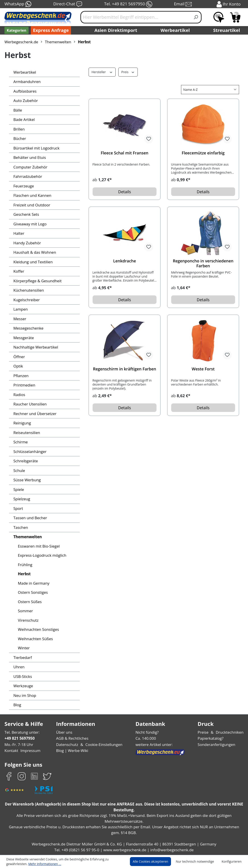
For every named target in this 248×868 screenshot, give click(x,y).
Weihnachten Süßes (35, 639)
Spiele (19, 489)
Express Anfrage (50, 30)
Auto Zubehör (25, 101)
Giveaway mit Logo (30, 224)
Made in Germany (33, 583)
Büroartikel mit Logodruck (35, 148)
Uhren (19, 667)
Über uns (65, 732)
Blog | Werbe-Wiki (72, 751)
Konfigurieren (232, 862)
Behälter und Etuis (29, 157)
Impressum (29, 751)
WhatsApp (18, 4)
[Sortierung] (210, 90)
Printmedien (24, 385)
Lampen (20, 309)
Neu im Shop (24, 695)
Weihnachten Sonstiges (38, 629)
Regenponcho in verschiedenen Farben (203, 263)
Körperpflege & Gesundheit (36, 281)
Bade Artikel (24, 119)
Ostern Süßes (30, 602)
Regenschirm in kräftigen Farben (124, 369)
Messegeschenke (28, 328)
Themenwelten (27, 537)
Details (124, 192)
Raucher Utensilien (29, 404)
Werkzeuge (23, 686)
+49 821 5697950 (19, 738)
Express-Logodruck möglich (41, 555)
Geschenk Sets (26, 214)
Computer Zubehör (29, 167)
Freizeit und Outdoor (31, 205)
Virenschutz (28, 620)
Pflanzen (21, 376)
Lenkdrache (124, 261)
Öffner (19, 357)
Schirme (20, 442)
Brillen (19, 129)
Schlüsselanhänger (30, 452)
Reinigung (22, 423)
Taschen (20, 527)
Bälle (18, 110)
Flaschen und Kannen (32, 195)
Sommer (25, 611)
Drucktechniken (230, 732)
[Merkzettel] (219, 17)
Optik (18, 366)
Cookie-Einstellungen (103, 744)
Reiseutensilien (26, 433)
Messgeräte (23, 338)
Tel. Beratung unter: (21, 732)
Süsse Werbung (27, 480)
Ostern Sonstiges (32, 592)
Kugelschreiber (26, 300)
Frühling (25, 565)
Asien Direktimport (116, 30)
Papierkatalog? (212, 738)
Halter (18, 233)
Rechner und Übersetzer (34, 414)
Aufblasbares (24, 91)
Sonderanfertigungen (217, 744)
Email (183, 4)
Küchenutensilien (28, 290)
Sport (18, 508)
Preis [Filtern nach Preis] (127, 72)
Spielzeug (22, 499)
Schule (19, 470)
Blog (17, 705)
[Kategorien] (16, 30)
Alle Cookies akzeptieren (155, 862)
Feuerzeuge (24, 186)
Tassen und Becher (30, 518)
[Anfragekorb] (235, 17)
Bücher (19, 138)
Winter (23, 648)
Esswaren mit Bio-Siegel (38, 546)
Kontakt (11, 751)
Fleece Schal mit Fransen (125, 153)
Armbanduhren (26, 82)
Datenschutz (68, 744)
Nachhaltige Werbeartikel (35, 347)
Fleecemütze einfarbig (203, 153)
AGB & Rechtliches (73, 738)
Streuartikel (228, 30)
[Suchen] (196, 17)
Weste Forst (203, 369)
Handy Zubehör (26, 243)
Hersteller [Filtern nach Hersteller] (102, 72)
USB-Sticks (23, 676)
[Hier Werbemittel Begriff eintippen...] (136, 17)
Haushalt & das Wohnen (34, 252)
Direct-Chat (68, 4)
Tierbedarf (22, 657)
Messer (20, 319)
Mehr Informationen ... (43, 864)
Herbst (24, 574)
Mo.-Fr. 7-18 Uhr (18, 744)
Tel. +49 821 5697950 (128, 4)
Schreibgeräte (25, 461)
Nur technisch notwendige (197, 862)
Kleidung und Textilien (32, 262)
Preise (205, 732)
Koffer (18, 271)
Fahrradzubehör (27, 176)
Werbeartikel (176, 30)
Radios (19, 395)
